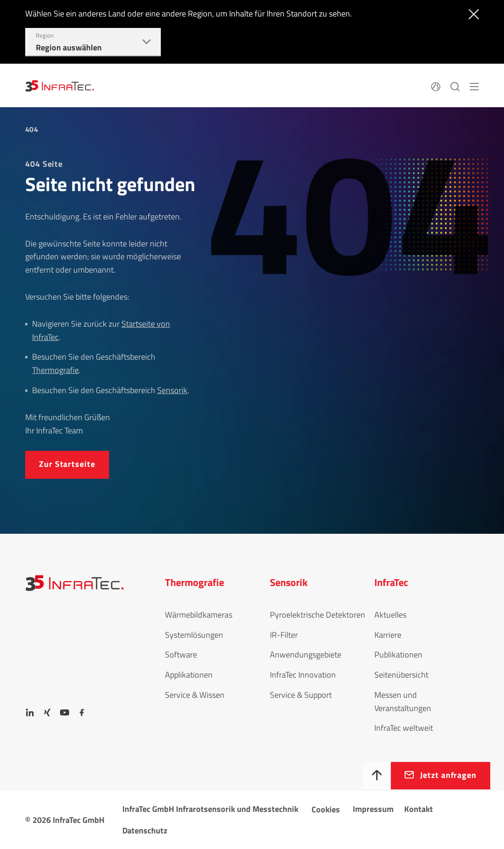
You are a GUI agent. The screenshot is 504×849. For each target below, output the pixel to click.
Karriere (388, 635)
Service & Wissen (195, 695)
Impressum (373, 809)
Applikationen (189, 675)
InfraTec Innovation (303, 675)
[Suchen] (455, 85)
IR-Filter (284, 635)
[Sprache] (436, 85)
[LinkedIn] (30, 712)
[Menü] (474, 85)
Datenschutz (145, 830)
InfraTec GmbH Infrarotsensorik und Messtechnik (210, 809)
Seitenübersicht (401, 675)
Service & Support (301, 695)
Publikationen (398, 655)
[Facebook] (82, 712)
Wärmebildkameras (199, 615)
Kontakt (419, 809)
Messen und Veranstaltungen (403, 701)
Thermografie (55, 370)
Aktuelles (390, 615)
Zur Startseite (67, 464)
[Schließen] (472, 13)
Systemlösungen (194, 635)
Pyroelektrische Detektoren (318, 615)
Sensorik (172, 390)
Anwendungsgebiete (306, 655)
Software (181, 655)
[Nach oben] (377, 776)
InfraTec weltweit (404, 728)
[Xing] (47, 712)
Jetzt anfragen (448, 775)
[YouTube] (65, 712)
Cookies (326, 809)
